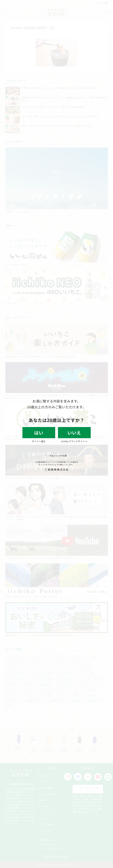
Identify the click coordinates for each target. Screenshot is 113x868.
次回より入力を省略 (57, 456)
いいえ (74, 433)
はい (39, 433)
